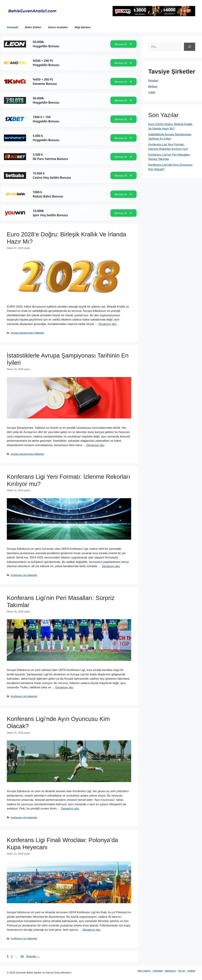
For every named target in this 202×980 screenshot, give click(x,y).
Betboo (153, 86)
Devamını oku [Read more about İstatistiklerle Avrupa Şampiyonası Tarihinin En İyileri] (95, 445)
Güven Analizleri (58, 27)
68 (22, 956)
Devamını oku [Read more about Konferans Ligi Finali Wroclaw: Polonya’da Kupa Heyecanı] (92, 930)
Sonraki (33, 956)
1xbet (152, 92)
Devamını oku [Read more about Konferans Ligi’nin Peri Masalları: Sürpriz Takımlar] (64, 687)
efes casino (144, 971)
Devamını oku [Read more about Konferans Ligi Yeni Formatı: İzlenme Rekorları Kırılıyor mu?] (111, 566)
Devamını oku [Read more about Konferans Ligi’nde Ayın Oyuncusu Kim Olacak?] (70, 809)
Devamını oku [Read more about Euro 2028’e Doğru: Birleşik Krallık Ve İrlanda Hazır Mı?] (108, 324)
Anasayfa (13, 27)
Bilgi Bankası (83, 27)
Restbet (153, 81)
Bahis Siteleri (33, 27)
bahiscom (170, 971)
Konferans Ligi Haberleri (24, 575)
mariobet (158, 971)
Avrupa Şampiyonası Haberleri (27, 333)
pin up (182, 971)
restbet (191, 971)
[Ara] (190, 47)
